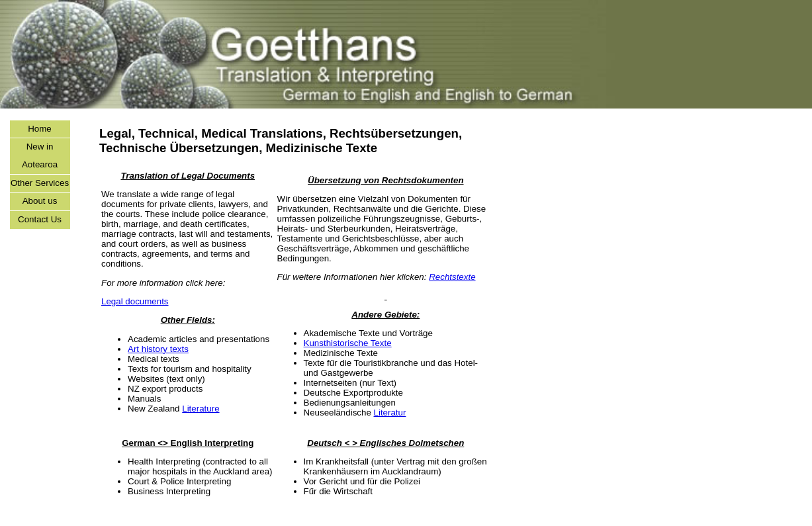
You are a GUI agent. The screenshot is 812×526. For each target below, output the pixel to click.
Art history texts (158, 349)
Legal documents (135, 301)
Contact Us (40, 219)
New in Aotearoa (40, 155)
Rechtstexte (452, 277)
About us (40, 201)
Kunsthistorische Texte (348, 343)
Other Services (40, 183)
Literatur (390, 413)
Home (40, 129)
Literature (201, 409)
